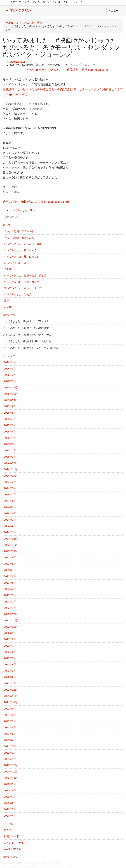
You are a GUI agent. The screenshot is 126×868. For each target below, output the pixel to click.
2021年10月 (11, 702)
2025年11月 (11, 394)
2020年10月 (11, 778)
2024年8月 (10, 488)
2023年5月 (10, 583)
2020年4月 (10, 816)
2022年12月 (11, 614)
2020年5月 (10, 809)
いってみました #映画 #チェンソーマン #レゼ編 (31, 348)
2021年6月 (10, 728)
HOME (9, 23)
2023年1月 (10, 608)
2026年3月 (10, 369)
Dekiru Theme (40, 866)
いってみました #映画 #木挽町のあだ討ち (27, 341)
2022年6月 (10, 652)
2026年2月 (10, 375)
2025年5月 (10, 432)
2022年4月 (10, 665)
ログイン (9, 830)
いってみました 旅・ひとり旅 (22, 257)
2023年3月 (10, 595)
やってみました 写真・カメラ (22, 282)
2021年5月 (10, 734)
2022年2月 (10, 677)
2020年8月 (10, 790)
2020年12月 (11, 765)
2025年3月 (10, 444)
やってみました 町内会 (18, 294)
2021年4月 (10, 740)
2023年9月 (10, 557)
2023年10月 (11, 551)
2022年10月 (11, 627)
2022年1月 (10, 683)
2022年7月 (10, 646)
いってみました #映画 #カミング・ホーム (27, 335)
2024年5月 (10, 507)
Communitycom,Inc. (63, 866)
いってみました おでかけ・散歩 (23, 244)
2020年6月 (10, 803)
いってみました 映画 (29, 23)
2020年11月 (11, 772)
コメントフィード (14, 843)
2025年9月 (10, 406)
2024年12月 (11, 463)
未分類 (8, 307)
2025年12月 (11, 387)
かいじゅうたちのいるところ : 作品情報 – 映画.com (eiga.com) (68, 70)
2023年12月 (11, 539)
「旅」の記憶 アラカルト (19, 231)
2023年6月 (10, 576)
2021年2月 (10, 753)
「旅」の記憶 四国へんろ (19, 238)
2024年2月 (10, 526)
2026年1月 (10, 381)
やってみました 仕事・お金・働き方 (25, 275)
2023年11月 (11, 545)
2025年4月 (10, 438)
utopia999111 (17, 62)
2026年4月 (10, 362)
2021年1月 (10, 759)
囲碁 (6, 301)
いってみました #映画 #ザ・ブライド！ (26, 321)
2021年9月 (10, 709)
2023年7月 (10, 570)
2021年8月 (10, 715)
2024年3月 (10, 520)
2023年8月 (10, 564)
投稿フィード (11, 836)
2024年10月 (11, 476)
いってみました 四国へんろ (20, 250)
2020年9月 (10, 784)
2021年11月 (11, 696)
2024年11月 (11, 469)
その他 (8, 269)
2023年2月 (10, 602)
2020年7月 (10, 797)
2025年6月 (10, 425)
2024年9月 (10, 482)
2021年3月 (10, 746)
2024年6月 (10, 501)
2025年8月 (10, 413)
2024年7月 (10, 495)
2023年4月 (10, 589)
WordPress (23, 866)
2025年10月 (11, 400)
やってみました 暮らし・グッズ (23, 288)
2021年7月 (10, 721)
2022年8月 (10, 639)
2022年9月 (10, 633)
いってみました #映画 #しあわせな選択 (26, 328)
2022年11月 (11, 620)
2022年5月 (10, 658)
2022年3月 (10, 671)
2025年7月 (10, 419)
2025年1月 (10, 457)
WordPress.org (12, 849)
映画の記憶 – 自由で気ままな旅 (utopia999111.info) (36, 202)
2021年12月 (11, 690)
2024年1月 (10, 532)
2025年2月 (10, 450)
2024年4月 (10, 513)
